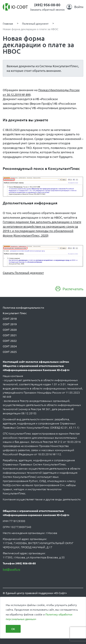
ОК (13, 629)
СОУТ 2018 (10, 319)
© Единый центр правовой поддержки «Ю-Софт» (35, 593)
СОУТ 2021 (10, 335)
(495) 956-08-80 (47, 5)
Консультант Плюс (15, 313)
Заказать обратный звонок (47, 9)
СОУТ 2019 (10, 324)
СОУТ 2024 (10, 346)
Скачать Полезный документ (23, 273)
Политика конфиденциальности (23, 307)
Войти (75, 7)
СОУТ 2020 (10, 330)
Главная (8, 23)
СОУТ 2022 (10, 341)
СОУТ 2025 (10, 352)
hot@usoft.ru (11, 569)
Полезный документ (35, 23)
